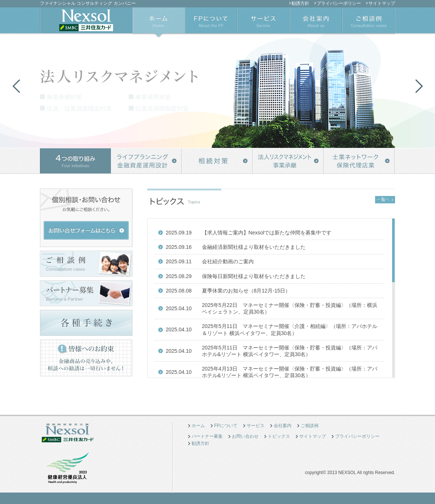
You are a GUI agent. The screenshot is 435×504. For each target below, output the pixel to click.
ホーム (198, 426)
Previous (16, 86)
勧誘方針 (300, 3)
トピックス (279, 436)
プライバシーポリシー (339, 3)
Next (419, 86)
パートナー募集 (207, 436)
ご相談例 (310, 426)
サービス (256, 426)
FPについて (226, 426)
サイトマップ (382, 3)
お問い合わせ (245, 436)
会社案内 (283, 426)
